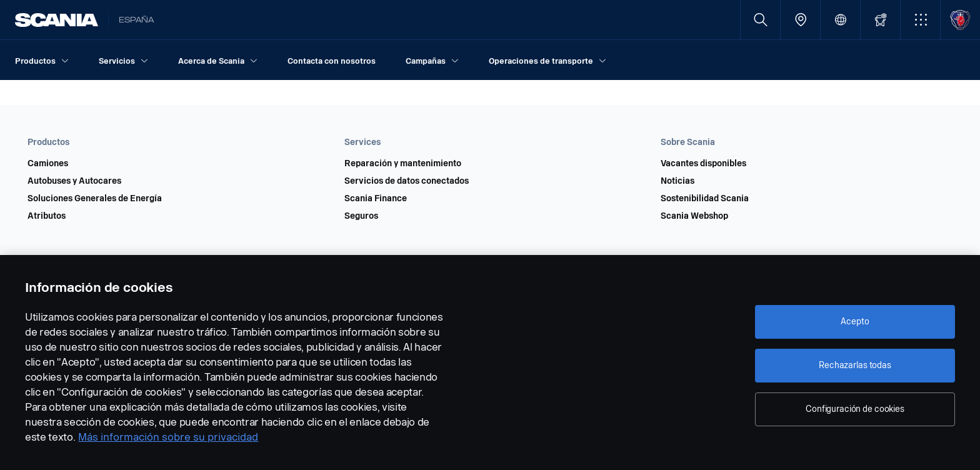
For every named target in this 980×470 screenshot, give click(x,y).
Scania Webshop (694, 216)
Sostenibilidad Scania (705, 199)
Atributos (47, 216)
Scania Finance (376, 199)
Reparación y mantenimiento (403, 164)
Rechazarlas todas (855, 365)
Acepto (855, 322)
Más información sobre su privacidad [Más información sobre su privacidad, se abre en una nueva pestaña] (168, 437)
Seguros (361, 216)
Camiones (48, 164)
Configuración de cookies (855, 409)
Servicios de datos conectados (407, 181)
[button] (920, 20)
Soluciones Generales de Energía (95, 199)
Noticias (677, 181)
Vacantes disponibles (703, 164)
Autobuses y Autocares (74, 181)
